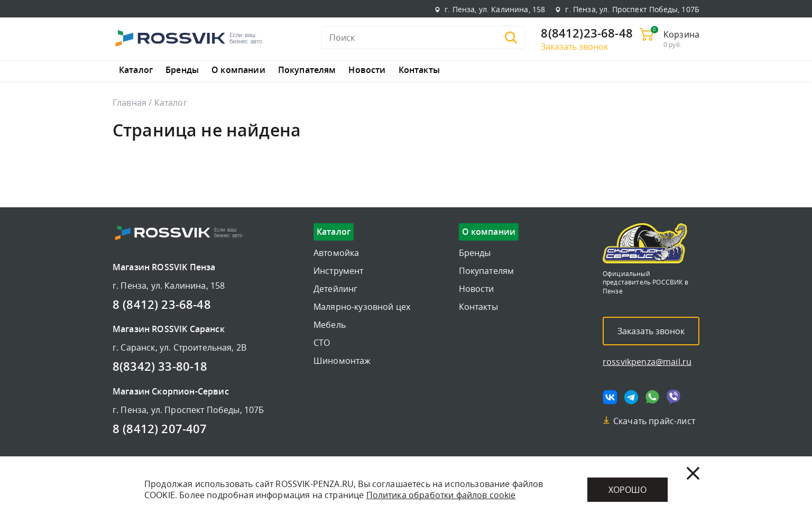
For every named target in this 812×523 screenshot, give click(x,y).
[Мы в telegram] (631, 397)
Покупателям (307, 70)
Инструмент (339, 271)
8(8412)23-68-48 (587, 34)
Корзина (681, 34)
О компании (238, 70)
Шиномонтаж (342, 361)
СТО (322, 343)
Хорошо (628, 490)
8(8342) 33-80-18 (160, 367)
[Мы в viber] (673, 397)
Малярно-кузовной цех (362, 307)
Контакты (419, 70)
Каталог (136, 70)
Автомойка (336, 253)
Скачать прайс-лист (654, 421)
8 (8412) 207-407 (160, 429)
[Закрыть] (693, 473)
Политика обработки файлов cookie (441, 495)
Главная (130, 103)
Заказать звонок (574, 47)
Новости (367, 70)
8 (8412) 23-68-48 (162, 305)
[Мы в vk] (610, 397)
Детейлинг (335, 289)
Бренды (182, 70)
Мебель (330, 325)
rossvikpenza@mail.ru (647, 362)
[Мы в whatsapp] (652, 397)
